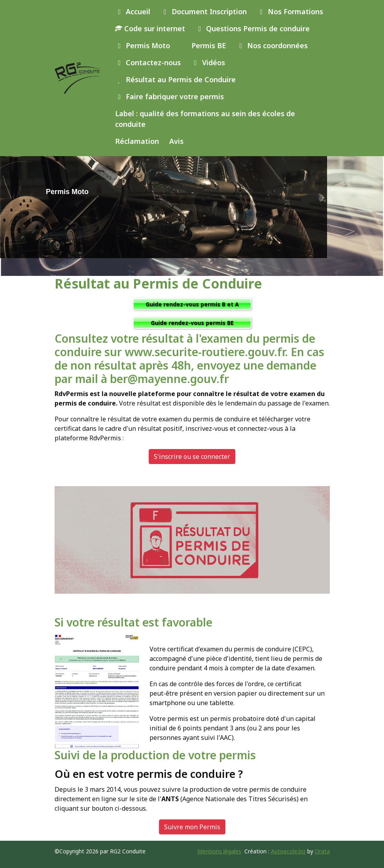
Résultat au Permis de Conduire (176, 79)
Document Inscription (204, 11)
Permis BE (208, 45)
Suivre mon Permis (192, 827)
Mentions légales (219, 851)
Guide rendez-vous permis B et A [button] (192, 304)
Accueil (133, 11)
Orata (322, 851)
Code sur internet (150, 28)
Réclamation (137, 141)
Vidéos (208, 62)
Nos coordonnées (272, 45)
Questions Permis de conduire (253, 28)
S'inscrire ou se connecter (192, 457)
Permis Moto (143, 45)
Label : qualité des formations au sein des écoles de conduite (205, 119)
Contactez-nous (148, 62)
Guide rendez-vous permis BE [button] (192, 323)
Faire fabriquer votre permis (170, 96)
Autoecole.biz (288, 851)
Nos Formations (290, 11)
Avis (176, 141)
